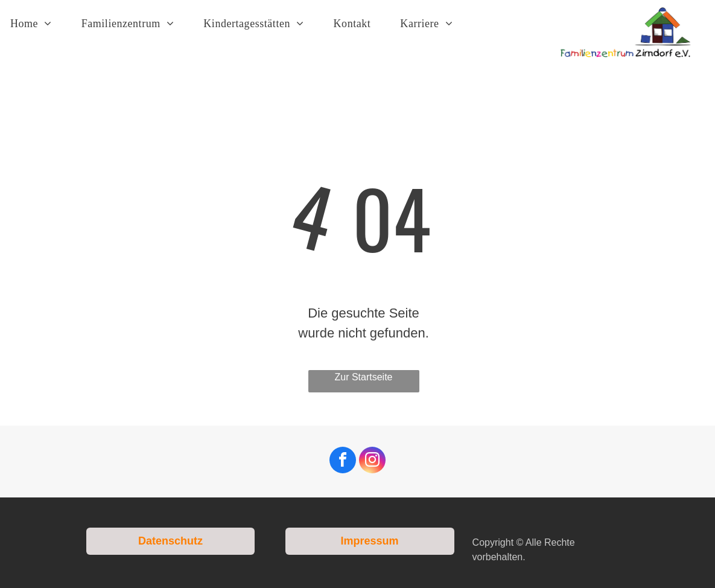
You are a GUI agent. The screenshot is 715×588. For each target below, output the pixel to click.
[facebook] (343, 462)
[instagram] (372, 462)
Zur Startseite (363, 377)
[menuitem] (36, 24)
